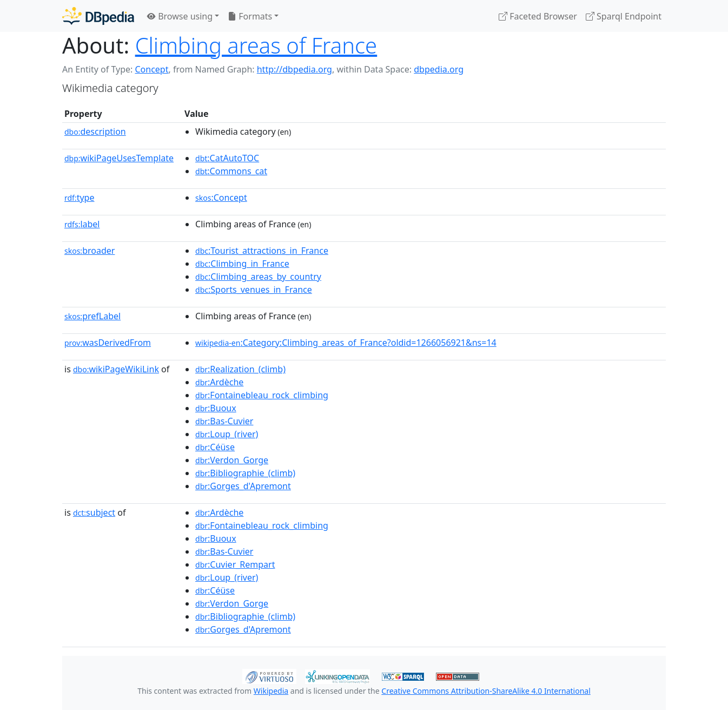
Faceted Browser (538, 16)
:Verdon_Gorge (232, 460)
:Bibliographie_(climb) (245, 473)
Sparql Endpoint (624, 16)
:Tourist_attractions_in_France (262, 251)
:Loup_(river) (227, 434)
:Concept (221, 198)
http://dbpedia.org (294, 69)
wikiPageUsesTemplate (119, 158)
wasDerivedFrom (108, 343)
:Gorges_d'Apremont (243, 486)
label (82, 224)
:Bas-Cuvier (224, 421)
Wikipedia (271, 691)
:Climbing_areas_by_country (258, 277)
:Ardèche (219, 382)
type (80, 198)
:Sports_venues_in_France (254, 290)
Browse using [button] (180, 16)
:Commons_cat (231, 171)
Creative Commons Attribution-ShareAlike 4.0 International (486, 691)
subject (94, 512)
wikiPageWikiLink (116, 369)
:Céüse (215, 447)
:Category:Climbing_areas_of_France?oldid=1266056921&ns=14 (346, 343)
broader (90, 251)
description (95, 132)
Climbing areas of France (256, 45)
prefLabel (92, 316)
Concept (151, 69)
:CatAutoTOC (227, 158)
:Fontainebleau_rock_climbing (262, 395)
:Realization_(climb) (240, 369)
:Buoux (216, 408)
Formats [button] (250, 16)
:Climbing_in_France (242, 264)
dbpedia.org (439, 69)
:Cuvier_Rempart (235, 564)
